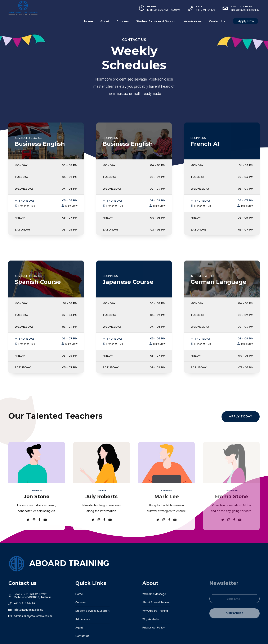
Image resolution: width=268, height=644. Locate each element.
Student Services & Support (157, 21)
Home (89, 21)
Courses (123, 21)
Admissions (193, 21)
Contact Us (217, 21)
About (105, 21)
